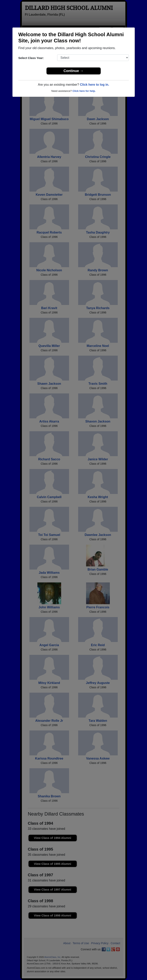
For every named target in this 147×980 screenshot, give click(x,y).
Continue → (73, 71)
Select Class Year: (31, 58)
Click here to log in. (95, 85)
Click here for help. (84, 91)
